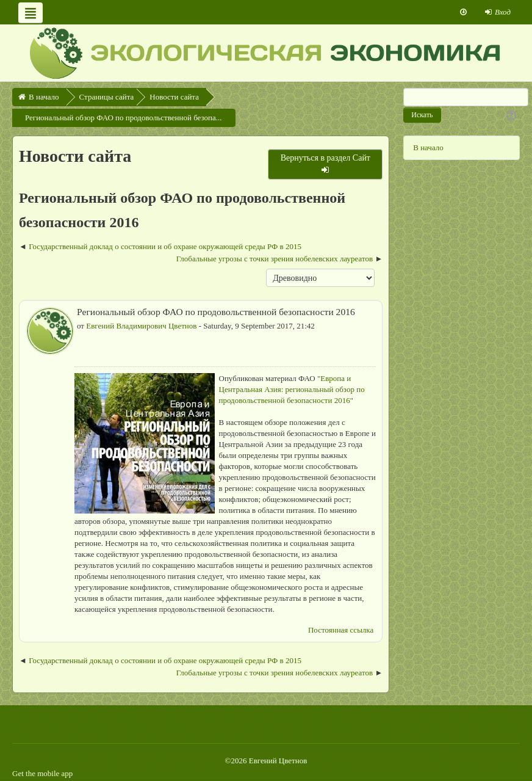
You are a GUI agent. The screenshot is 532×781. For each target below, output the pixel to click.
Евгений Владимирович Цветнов (141, 326)
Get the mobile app (42, 773)
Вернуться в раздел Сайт (325, 164)
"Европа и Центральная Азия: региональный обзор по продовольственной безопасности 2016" (292, 389)
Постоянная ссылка (341, 630)
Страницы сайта (107, 97)
